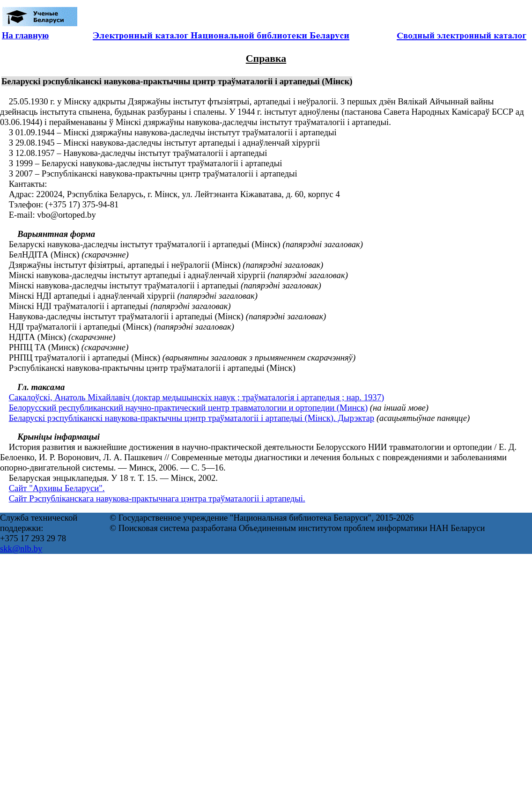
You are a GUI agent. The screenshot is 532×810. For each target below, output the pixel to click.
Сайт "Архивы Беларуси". (57, 488)
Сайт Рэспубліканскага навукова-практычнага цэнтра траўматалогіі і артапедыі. (157, 498)
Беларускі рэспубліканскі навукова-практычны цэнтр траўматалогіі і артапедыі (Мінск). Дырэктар (192, 418)
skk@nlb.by (21, 549)
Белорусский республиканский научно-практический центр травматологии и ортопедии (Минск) (188, 408)
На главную (25, 35)
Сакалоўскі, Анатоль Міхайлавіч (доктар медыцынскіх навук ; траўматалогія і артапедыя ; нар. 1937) (197, 397)
